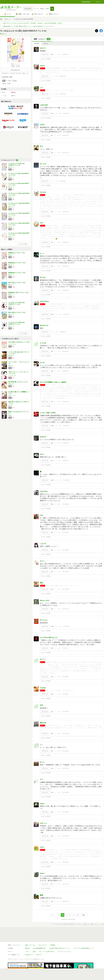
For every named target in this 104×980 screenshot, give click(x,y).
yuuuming (44, 491)
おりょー (43, 659)
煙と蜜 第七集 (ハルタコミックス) (18, 382)
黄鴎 (41, 895)
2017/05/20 (65, 733)
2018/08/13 (65, 351)
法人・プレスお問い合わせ (47, 942)
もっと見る (23, 244)
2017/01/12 (65, 884)
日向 (41, 705)
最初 (53, 915)
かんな (42, 362)
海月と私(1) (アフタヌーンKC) (17, 283)
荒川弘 (10, 415)
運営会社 (28, 939)
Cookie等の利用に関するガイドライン (60, 939)
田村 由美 (11, 356)
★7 (52, 212)
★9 (52, 812)
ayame (42, 66)
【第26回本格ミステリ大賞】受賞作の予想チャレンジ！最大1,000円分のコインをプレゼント (28, 26)
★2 (52, 351)
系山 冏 (10, 405)
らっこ (42, 253)
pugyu (42, 803)
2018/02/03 (65, 402)
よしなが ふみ (12, 344)
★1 (52, 135)
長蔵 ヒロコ (11, 384)
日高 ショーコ (12, 395)
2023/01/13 (66, 114)
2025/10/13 (65, 54)
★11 (52, 114)
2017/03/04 (65, 836)
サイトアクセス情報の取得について (84, 939)
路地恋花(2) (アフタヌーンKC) (17, 263)
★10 (52, 480)
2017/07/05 (66, 626)
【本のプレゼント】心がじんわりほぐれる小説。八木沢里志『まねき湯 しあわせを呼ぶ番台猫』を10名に (32, 23)
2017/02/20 (65, 862)
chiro (42, 454)
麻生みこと (8, 19)
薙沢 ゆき (43, 723)
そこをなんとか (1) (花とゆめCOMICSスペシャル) (17, 303)
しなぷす (43, 543)
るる (41, 223)
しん (41, 87)
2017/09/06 (65, 504)
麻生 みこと (11, 167)
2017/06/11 (65, 677)
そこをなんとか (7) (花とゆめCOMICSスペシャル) (17, 164)
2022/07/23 (65, 135)
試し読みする (16, 70)
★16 (52, 426)
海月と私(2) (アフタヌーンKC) (17, 312)
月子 (41, 146)
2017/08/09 (65, 550)
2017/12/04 (66, 480)
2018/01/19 (65, 443)
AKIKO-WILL (45, 301)
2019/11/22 (66, 314)
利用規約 (53, 936)
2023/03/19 (63, 94)
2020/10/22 (65, 212)
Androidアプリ (29, 945)
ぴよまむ (43, 192)
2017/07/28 (65, 589)
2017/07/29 (65, 572)
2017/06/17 (65, 648)
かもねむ (43, 688)
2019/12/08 (65, 290)
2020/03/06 (65, 266)
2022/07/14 (65, 153)
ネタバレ (46, 44)
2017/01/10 (65, 901)
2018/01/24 (66, 426)
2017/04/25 (65, 751)
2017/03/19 (65, 768)
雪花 (41, 583)
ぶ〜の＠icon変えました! (49, 637)
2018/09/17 (63, 332)
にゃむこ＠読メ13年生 (48, 413)
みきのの (43, 437)
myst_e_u (43, 823)
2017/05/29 (65, 712)
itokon (42, 873)
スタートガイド (43, 936)
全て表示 (37, 44)
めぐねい (43, 277)
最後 (84, 915)
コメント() (57, 54)
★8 (52, 504)
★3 (52, 371)
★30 (52, 626)
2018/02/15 (65, 371)
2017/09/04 (65, 532)
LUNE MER (44, 105)
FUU (41, 515)
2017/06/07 (65, 694)
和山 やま (11, 366)
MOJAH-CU (44, 325)
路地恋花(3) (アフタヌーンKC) (17, 273)
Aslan (42, 847)
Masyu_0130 (44, 600)
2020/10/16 (65, 242)
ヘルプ (27, 942)
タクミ (42, 561)
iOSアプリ (39, 945)
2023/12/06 (63, 76)
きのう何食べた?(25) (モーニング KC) (19, 342)
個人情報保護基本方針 (40, 939)
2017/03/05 (65, 812)
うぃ (41, 745)
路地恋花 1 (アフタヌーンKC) (17, 253)
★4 (52, 54)
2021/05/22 (63, 181)
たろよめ (43, 343)
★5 (52, 792)
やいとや (43, 164)
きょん (42, 762)
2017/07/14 (65, 609)
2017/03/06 (65, 792)
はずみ (42, 125)
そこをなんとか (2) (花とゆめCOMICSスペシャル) (17, 323)
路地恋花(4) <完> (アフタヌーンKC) (18, 293)
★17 (52, 314)
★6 (52, 550)
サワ (41, 779)
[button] (52, 9)
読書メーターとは (30, 936)
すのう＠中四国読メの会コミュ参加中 (53, 382)
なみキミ (43, 48)
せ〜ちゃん (44, 620)
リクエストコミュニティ (64, 942)
